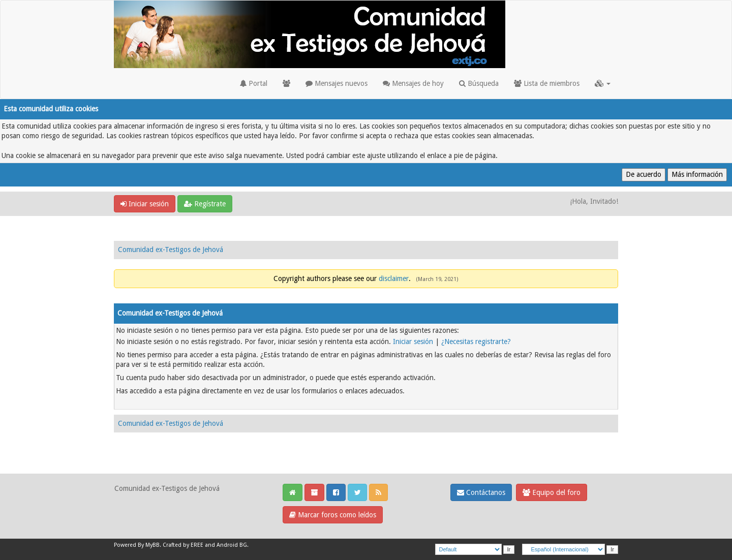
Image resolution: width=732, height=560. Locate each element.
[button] (603, 83)
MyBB (152, 545)
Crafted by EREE (183, 545)
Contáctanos (481, 492)
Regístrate (205, 204)
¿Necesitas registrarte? (476, 341)
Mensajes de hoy (413, 83)
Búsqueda (479, 83)
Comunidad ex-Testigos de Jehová (171, 250)
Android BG (232, 545)
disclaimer (394, 278)
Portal (254, 83)
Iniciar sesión (145, 204)
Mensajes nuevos (337, 83)
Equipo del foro (552, 492)
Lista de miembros (547, 83)
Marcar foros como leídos (333, 515)
